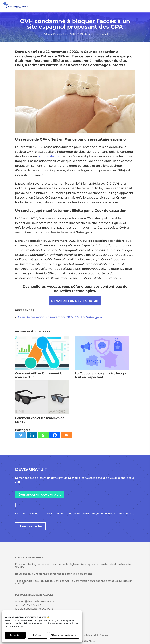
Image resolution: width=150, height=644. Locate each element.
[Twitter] (21, 435)
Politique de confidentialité (83, 635)
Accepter (15, 635)
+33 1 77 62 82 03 (31, 605)
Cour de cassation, (32, 317)
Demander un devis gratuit (40, 495)
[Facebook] (55, 435)
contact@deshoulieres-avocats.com (38, 601)
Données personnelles (98, 34)
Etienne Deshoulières (56, 34)
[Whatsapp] (43, 435)
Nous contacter (30, 526)
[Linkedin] (32, 435)
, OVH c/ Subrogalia (88, 317)
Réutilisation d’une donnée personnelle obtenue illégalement (53, 574)
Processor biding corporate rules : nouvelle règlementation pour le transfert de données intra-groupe (74, 565)
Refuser (37, 635)
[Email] (66, 435)
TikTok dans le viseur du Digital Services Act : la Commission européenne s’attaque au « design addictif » (74, 582)
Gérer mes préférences (64, 635)
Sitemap (105, 635)
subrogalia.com (50, 156)
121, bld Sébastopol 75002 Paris (34, 609)
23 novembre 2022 (60, 317)
